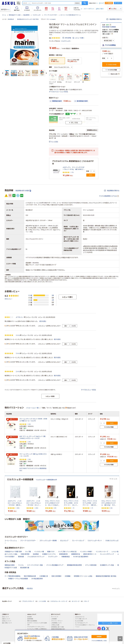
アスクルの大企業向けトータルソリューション (85, 626)
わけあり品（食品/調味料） (81, 557)
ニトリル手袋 (42, 601)
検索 (85, 3)
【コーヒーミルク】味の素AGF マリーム (71, 15)
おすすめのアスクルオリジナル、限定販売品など (33, 469)
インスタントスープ (102, 552)
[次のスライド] (46, 73)
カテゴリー (5, 9)
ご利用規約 (55, 619)
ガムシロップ (64, 541)
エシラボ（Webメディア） (82, 623)
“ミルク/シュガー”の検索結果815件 (46, 480)
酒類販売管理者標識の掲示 (59, 629)
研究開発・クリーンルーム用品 (83, 576)
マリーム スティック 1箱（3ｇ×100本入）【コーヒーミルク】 (33, 455)
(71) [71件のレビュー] (73, 172)
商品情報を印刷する (114, 19)
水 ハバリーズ (76, 601)
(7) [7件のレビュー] (74, 508)
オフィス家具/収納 (91, 565)
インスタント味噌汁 (86, 552)
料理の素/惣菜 (25, 554)
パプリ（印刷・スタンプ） (82, 619)
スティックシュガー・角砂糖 (48, 541)
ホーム (4, 15)
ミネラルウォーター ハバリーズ (59, 601)
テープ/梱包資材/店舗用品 (12, 576)
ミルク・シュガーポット (95, 541)
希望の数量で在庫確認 (109, 27)
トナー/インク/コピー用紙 (35, 565)
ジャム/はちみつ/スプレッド (36, 557)
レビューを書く (78, 38)
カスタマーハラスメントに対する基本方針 (37, 624)
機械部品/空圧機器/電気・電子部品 (106, 576)
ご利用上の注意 (56, 625)
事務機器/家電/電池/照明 (74, 565)
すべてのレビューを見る (89, 390)
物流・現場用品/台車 (30, 576)
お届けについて (7, 619)
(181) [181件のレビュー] (18, 508)
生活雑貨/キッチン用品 (107, 565)
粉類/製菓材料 (63, 554)
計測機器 (68, 576)
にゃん (18, 335)
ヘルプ (102, 3)
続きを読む (43, 321)
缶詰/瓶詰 (36, 554)
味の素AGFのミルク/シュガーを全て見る (28, 19)
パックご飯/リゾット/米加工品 (67, 552)
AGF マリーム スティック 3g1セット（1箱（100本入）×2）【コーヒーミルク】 (32, 437)
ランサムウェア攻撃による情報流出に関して (37, 630)
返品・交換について (8, 623)
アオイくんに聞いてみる (110, 623)
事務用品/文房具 (10, 565)
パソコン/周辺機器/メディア (55, 565)
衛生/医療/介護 (25, 568)
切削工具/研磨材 (56, 576)
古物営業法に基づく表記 (58, 627)
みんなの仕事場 (80, 621)
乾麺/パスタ (51, 552)
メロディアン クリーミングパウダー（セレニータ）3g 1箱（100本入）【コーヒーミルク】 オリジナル (73, 168)
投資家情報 (31, 619)
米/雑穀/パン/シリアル (49, 554)
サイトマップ (55, 617)
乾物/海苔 (21, 557)
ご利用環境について (57, 623)
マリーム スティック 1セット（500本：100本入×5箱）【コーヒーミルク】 (33, 420)
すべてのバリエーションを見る (59, 92)
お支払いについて (7, 621)
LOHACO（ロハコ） (80, 617)
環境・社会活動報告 (33, 621)
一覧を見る (29, 588)
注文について (6, 617)
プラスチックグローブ (28, 601)
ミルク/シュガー (37, 15)
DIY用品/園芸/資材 (37, 579)
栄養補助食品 (66, 557)
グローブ (87, 601)
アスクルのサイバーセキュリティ (37, 627)
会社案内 (30, 617)
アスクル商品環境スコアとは (109, 196)
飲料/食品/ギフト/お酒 (15, 15)
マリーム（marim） (51, 19)
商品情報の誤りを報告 (23, 191)
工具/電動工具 (44, 576)
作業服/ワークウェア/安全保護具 (18, 579)
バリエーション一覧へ (33, 408)
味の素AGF (11, 19)
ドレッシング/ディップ (107, 554)
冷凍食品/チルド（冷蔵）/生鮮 (13, 552)
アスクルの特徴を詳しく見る (99, 641)
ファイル (21, 565)
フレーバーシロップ (78, 541)
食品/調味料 (26, 15)
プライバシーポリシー (58, 621)
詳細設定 (77, 3)
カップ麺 (28, 552)
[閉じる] (109, 630)
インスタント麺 (39, 552)
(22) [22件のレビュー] (55, 508)
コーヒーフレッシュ (11, 541)
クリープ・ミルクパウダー (51, 15)
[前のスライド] (3, 73)
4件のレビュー (8, 299)
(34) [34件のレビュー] (29, 424)
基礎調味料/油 (76, 554)
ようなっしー (20, 317)
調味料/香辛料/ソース (90, 554)
